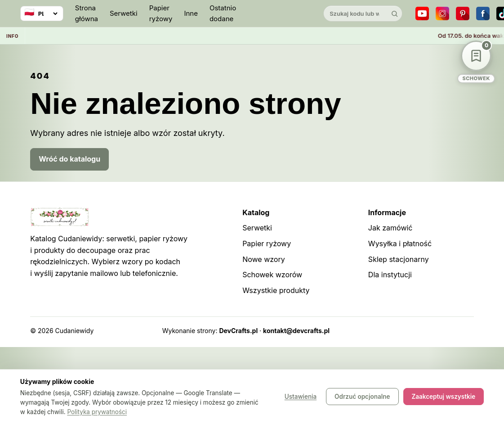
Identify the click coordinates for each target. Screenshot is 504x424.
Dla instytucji (390, 275)
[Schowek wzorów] (476, 62)
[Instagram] (442, 14)
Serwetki (124, 13)
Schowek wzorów (272, 275)
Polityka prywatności (97, 412)
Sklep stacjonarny (399, 259)
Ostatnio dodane (223, 13)
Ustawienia (301, 397)
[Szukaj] (394, 14)
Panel (466, 331)
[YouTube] (422, 14)
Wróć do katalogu (69, 159)
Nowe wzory (264, 259)
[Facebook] (483, 14)
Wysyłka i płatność (400, 244)
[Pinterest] (463, 14)
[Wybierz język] (42, 14)
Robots (440, 331)
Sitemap (410, 331)
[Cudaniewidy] (280, 14)
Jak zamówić (390, 228)
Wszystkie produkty (276, 290)
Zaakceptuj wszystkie (444, 397)
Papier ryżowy (161, 13)
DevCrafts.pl (238, 331)
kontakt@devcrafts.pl (296, 331)
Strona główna (87, 13)
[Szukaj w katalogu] (355, 14)
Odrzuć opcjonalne (362, 397)
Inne (191, 13)
